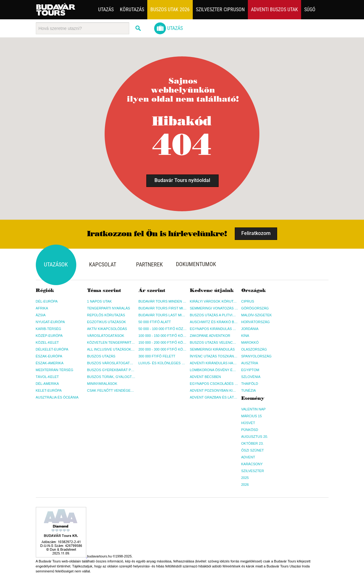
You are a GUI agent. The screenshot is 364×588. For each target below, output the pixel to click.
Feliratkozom (256, 233)
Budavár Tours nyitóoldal (182, 180)
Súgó (310, 10)
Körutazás (132, 10)
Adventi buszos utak (274, 10)
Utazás (106, 10)
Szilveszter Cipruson (220, 10)
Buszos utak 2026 (170, 10)
